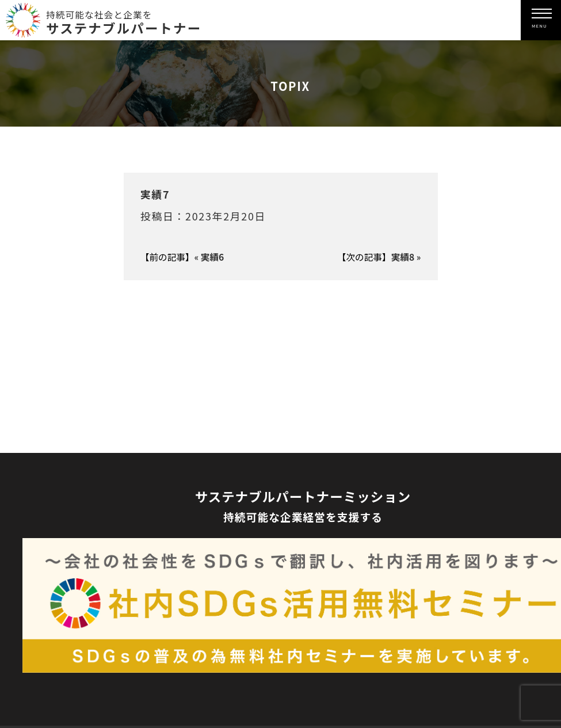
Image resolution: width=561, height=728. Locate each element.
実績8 (403, 257)
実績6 (213, 257)
